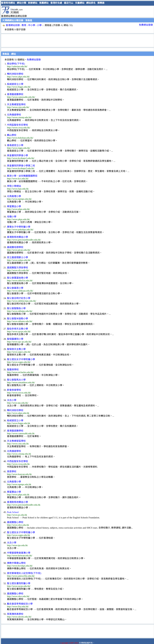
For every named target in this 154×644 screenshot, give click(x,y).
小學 (39, 25)
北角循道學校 (14, 115)
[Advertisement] (77, 11)
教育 (24, 25)
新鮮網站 (33, 3)
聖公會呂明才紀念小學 (19, 298)
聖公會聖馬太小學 (16, 380)
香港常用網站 (8, 3)
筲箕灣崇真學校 (15, 614)
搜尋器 (101, 3)
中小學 (32, 25)
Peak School (13, 512)
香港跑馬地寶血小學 (17, 237)
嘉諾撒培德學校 (15, 247)
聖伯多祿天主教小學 (17, 329)
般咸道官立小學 (15, 84)
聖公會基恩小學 (15, 288)
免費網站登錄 (146, 25)
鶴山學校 (12, 135)
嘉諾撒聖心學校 (15, 522)
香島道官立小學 (15, 145)
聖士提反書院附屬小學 (19, 583)
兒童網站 (80, 3)
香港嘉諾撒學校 (15, 94)
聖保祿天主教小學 (16, 349)
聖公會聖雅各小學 (16, 308)
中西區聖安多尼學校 (17, 125)
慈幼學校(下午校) (16, 64)
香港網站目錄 (13, 25)
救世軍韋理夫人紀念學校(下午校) (24, 573)
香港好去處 (56, 3)
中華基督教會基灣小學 (19, 553)
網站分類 (21, 3)
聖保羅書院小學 (15, 339)
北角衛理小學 (14, 196)
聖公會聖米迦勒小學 (17, 319)
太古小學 (12, 400)
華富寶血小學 (14, 206)
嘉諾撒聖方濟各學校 (17, 268)
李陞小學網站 (14, 186)
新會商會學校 (14, 390)
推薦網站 (44, 3)
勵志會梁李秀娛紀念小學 (20, 604)
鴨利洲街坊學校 (15, 74)
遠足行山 (69, 3)
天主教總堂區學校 (16, 104)
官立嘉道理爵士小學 (17, 257)
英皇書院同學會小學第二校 (21, 166)
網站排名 (91, 3)
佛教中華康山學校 (16, 563)
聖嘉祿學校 (13, 370)
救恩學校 (12, 471)
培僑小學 (12, 217)
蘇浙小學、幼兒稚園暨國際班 (22, 176)
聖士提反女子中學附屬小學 (21, 359)
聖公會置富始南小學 (17, 278)
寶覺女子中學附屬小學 (19, 227)
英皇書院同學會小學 (17, 155)
